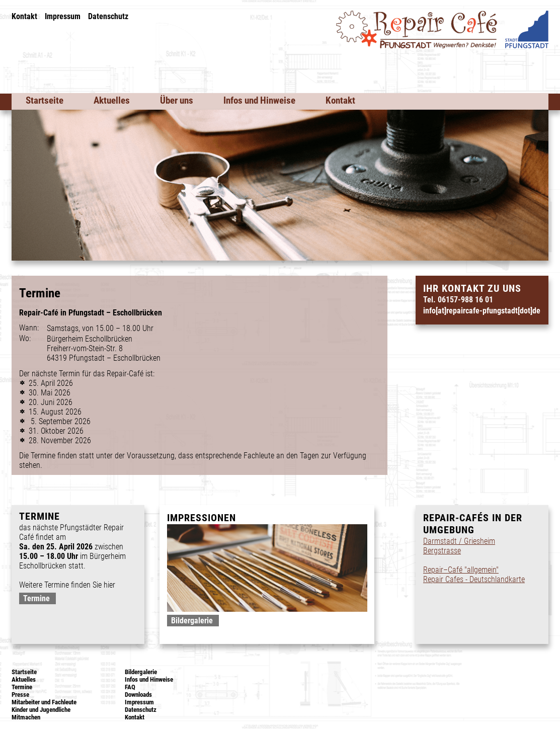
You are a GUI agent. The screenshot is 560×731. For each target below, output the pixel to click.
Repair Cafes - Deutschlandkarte (474, 579)
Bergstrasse (442, 551)
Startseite (45, 100)
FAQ (130, 687)
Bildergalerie (192, 621)
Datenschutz (108, 16)
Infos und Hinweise (259, 100)
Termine (36, 598)
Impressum (63, 16)
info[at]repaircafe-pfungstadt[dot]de (482, 311)
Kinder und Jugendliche (41, 710)
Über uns (177, 100)
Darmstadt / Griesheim (459, 541)
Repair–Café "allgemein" (461, 570)
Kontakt (24, 16)
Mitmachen (26, 717)
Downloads (138, 695)
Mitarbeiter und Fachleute (44, 702)
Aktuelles (112, 100)
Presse (20, 695)
